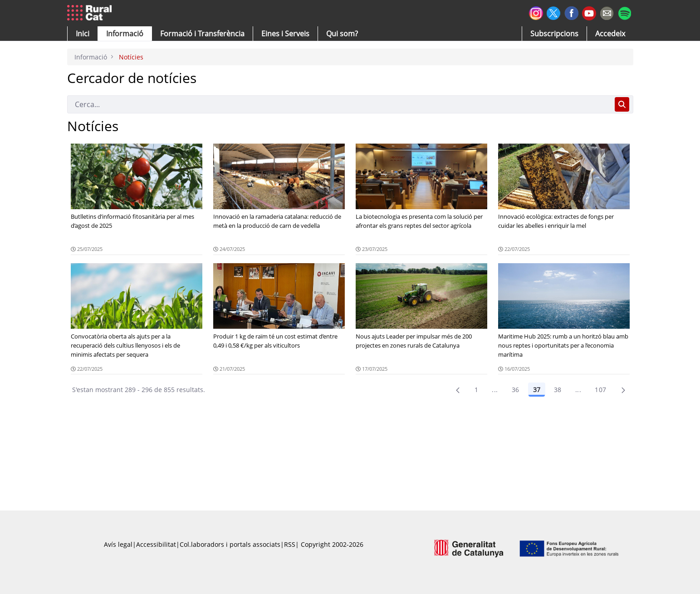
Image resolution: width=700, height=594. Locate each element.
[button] (83, 34)
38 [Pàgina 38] (558, 390)
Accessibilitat (156, 544)
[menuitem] (202, 34)
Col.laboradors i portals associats (230, 544)
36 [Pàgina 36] (516, 390)
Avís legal (118, 544)
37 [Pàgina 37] (537, 390)
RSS (290, 544)
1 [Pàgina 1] (476, 390)
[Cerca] (339, 104)
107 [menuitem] (600, 390)
